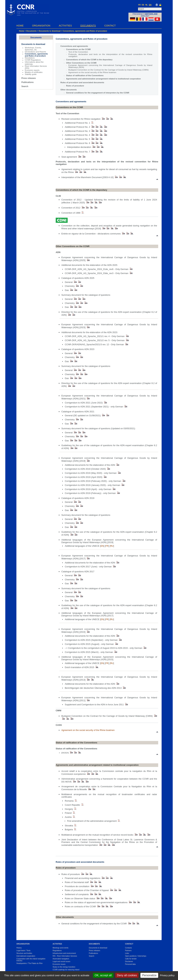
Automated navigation (61, 959)
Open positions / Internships (136, 956)
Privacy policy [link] (167, 975)
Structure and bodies (24, 953)
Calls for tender (131, 959)
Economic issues (59, 964)
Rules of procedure (75, 86)
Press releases (29, 78)
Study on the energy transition (64, 967)
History (19, 948)
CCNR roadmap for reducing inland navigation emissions (66, 971)
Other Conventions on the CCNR (81, 63)
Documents (88, 26)
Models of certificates (34, 72)
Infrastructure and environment (64, 953)
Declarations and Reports (35, 52)
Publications (27, 82)
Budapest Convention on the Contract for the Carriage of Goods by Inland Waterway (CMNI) (108, 70)
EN (150, 5)
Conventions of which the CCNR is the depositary (89, 60)
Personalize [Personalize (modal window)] (149, 975)
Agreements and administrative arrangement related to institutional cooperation (103, 79)
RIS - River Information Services (65, 956)
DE (143, 5)
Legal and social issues (61, 961)
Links (127, 953)
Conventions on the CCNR (78, 49)
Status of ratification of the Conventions (85, 75)
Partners (128, 951)
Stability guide (31, 74)
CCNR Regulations (33, 60)
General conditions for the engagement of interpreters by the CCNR (98, 93)
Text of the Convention (78, 52)
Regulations (57, 951)
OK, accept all (103, 975)
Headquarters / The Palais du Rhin (29, 963)
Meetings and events (60, 948)
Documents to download (50, 31)
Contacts (128, 948)
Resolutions (30, 58)
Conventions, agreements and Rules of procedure (85, 31)
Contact (110, 26)
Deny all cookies (127, 975)
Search (25, 86)
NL (147, 5)
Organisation (41, 26)
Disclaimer (129, 961)
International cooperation (26, 956)
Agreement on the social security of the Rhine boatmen (92, 72)
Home (20, 26)
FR (139, 5)
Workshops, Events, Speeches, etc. (33, 49)
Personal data (130, 964)
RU (112, 546)
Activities (65, 26)
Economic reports (32, 70)
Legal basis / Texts (23, 951)
